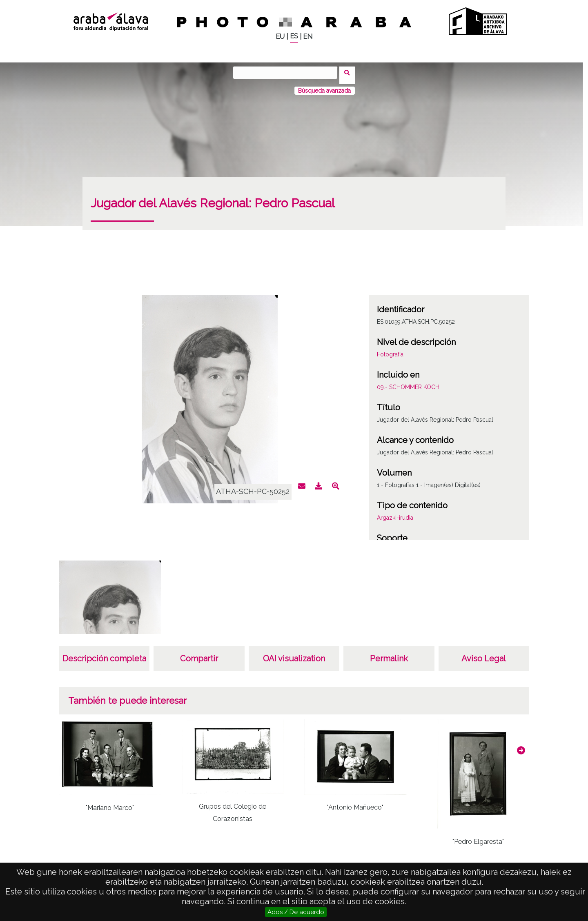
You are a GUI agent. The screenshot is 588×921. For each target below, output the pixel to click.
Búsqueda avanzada (324, 85)
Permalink (389, 653)
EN (308, 37)
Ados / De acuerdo (296, 912)
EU (280, 37)
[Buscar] (288, 73)
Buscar (350, 72)
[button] (521, 745)
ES (294, 36)
